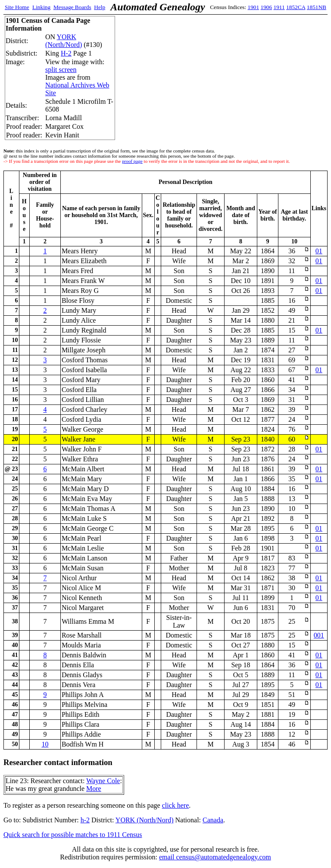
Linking (41, 7)
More (94, 789)
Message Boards (72, 7)
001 (319, 635)
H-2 (66, 53)
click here (176, 805)
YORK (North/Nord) (64, 41)
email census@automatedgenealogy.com (215, 857)
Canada (213, 820)
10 (45, 744)
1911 (279, 7)
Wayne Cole (103, 781)
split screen (61, 70)
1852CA (296, 7)
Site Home (17, 7)
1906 (267, 7)
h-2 (85, 820)
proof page (132, 161)
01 (319, 251)
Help (100, 7)
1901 (254, 7)
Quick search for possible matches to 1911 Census (73, 835)
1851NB (317, 7)
